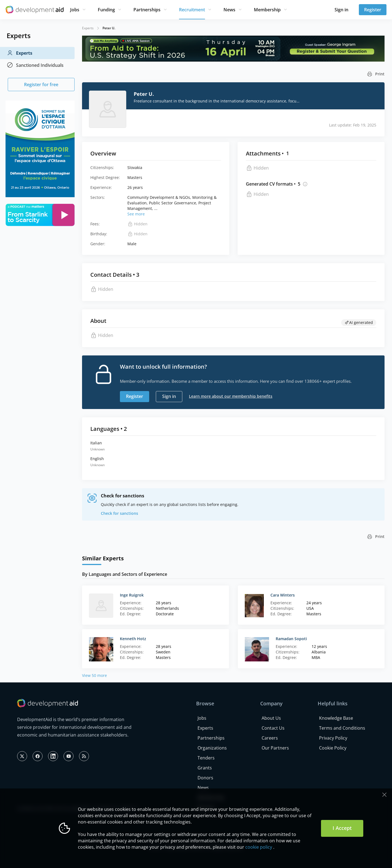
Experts (19, 53)
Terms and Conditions (342, 728)
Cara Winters (283, 595)
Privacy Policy (333, 738)
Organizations (212, 748)
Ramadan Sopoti (291, 639)
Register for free (41, 85)
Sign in (341, 10)
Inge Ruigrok (132, 595)
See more (136, 214)
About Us (271, 718)
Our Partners (275, 748)
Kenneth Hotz (133, 639)
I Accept (342, 828)
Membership (267, 10)
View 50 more (94, 675)
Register (373, 10)
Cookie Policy (333, 748)
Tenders (206, 758)
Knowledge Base (336, 718)
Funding (106, 10)
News (229, 10)
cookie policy (259, 847)
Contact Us (273, 728)
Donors (205, 778)
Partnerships (147, 10)
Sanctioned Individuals (35, 65)
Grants (205, 768)
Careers (270, 738)
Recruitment (192, 10)
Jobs (75, 10)
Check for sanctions (119, 513)
